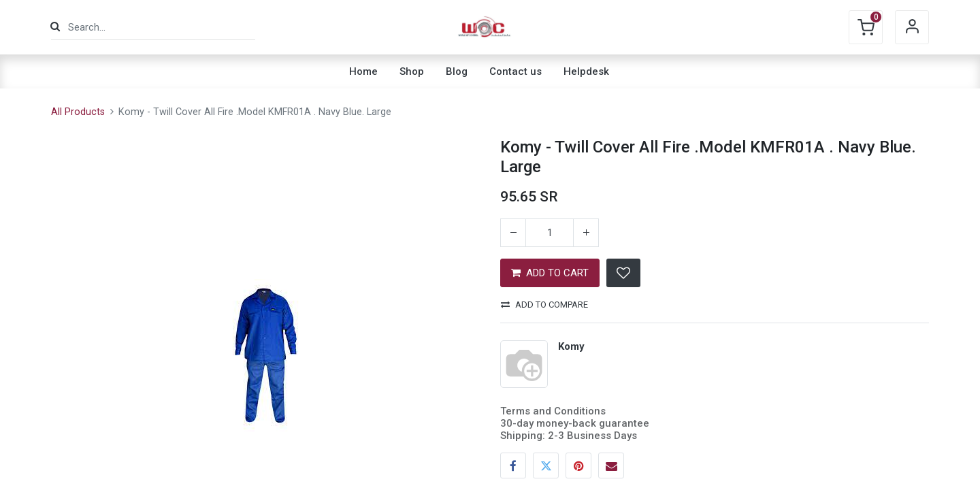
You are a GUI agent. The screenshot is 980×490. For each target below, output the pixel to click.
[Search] (55, 27)
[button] (623, 273)
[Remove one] (513, 233)
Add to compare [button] (544, 305)
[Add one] (586, 233)
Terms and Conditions (553, 411)
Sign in (912, 27)
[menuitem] (363, 71)
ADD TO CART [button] (550, 273)
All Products (78, 112)
